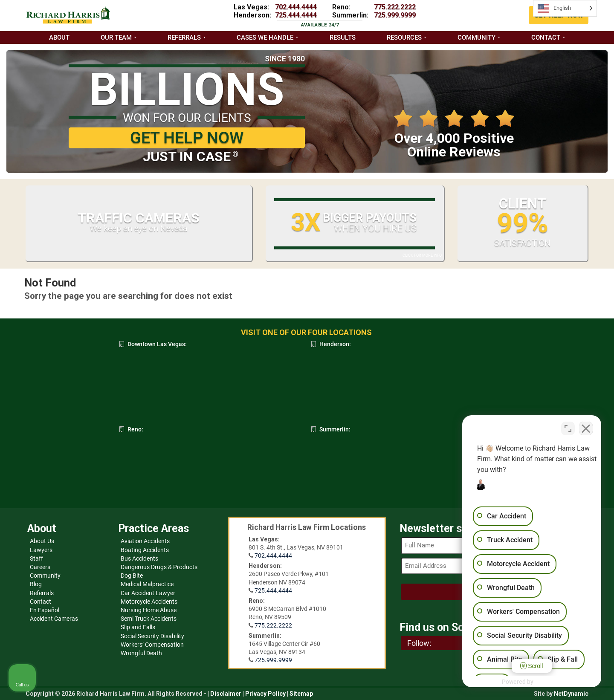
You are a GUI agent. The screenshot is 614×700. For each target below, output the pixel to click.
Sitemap (301, 694)
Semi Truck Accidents (149, 619)
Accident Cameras (54, 619)
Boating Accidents (145, 550)
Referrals (184, 38)
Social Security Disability (152, 636)
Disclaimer (226, 694)
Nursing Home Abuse (149, 610)
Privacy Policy (265, 694)
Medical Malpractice (147, 584)
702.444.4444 (296, 7)
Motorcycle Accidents (149, 602)
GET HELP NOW (187, 138)
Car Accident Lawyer (148, 593)
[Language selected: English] (565, 8)
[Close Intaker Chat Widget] (586, 428)
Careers (40, 567)
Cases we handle (265, 38)
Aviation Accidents (145, 541)
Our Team (116, 38)
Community (476, 38)
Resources (404, 38)
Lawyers (41, 550)
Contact (546, 38)
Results (343, 38)
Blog (36, 584)
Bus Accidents (139, 558)
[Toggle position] (568, 428)
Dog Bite (132, 576)
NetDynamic (571, 694)
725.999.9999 (395, 15)
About (59, 38)
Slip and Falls (138, 627)
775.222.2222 (395, 7)
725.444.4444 (296, 15)
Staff (36, 558)
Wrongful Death (141, 653)
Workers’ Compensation (152, 645)
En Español (45, 610)
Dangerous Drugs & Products (159, 567)
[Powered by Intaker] (542, 682)
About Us (42, 541)
